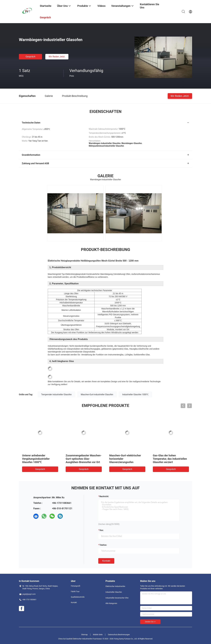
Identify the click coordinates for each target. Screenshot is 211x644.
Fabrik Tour (75, 592)
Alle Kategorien (111, 603)
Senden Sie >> (150, 622)
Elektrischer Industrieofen (115, 586)
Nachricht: (104, 496)
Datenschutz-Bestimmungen (119, 635)
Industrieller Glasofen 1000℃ (135, 394)
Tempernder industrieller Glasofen (57, 394)
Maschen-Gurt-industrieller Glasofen (97, 394)
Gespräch (30, 57)
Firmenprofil (75, 586)
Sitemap (84, 635)
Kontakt (106, 561)
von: (102, 530)
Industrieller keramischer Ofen (117, 598)
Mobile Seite (98, 635)
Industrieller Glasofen (114, 592)
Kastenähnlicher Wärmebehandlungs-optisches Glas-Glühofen (127, 459)
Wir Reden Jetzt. (57, 57)
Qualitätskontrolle (78, 597)
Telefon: (103, 545)
